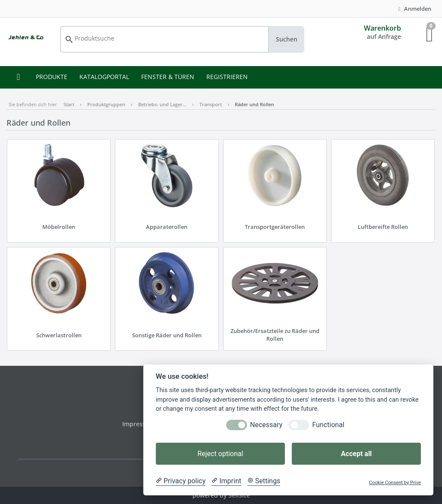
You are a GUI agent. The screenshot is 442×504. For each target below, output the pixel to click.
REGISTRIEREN (227, 77)
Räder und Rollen (254, 104)
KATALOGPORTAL (104, 77)
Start (69, 104)
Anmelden (414, 9)
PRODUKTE (52, 77)
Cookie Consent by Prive (395, 483)
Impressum (139, 424)
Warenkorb (382, 28)
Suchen (287, 39)
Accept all (356, 454)
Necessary (266, 425)
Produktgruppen (106, 104)
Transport (211, 104)
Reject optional (220, 454)
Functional (328, 425)
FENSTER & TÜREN (168, 77)
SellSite (239, 495)
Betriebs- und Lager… (162, 104)
